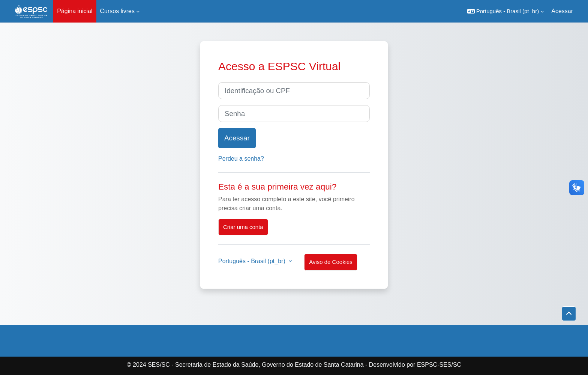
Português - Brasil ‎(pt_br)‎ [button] (253, 261)
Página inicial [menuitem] (75, 11)
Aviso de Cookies (331, 262)
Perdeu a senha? (241, 159)
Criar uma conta (243, 227)
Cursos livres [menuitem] (117, 11)
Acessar (562, 11)
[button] (506, 11)
